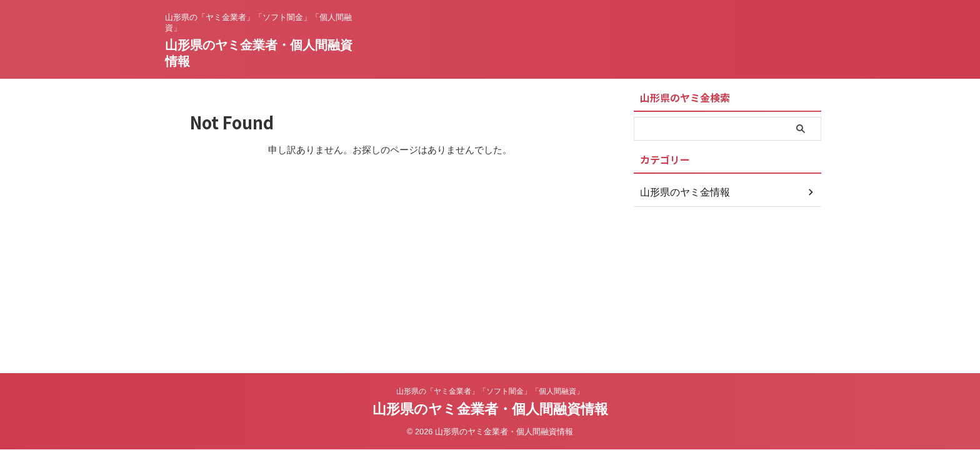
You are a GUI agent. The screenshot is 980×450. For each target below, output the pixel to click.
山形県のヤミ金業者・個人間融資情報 (490, 409)
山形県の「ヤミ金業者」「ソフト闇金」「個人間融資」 (490, 391)
